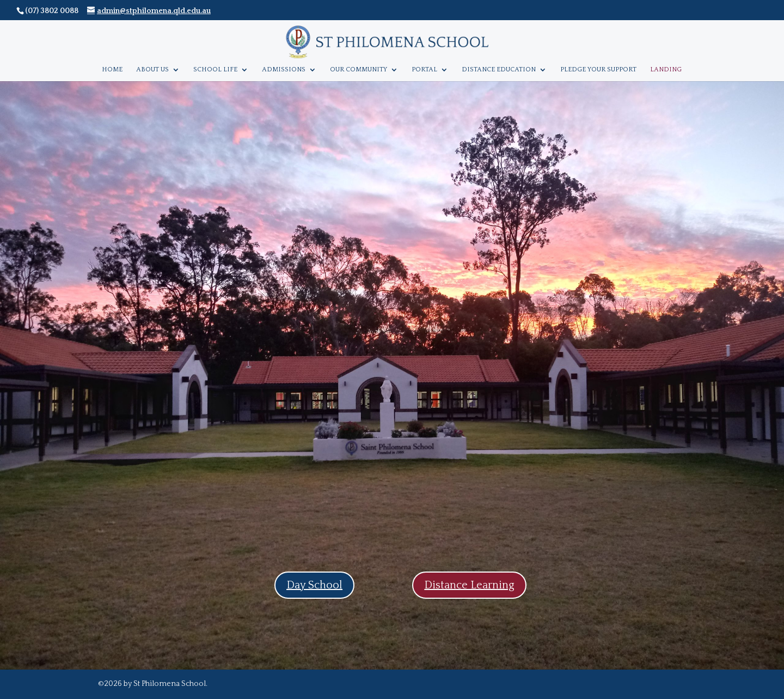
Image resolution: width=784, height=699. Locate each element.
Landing (666, 69)
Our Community (359, 69)
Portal (424, 69)
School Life (215, 69)
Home (112, 69)
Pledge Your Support (598, 69)
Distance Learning (469, 585)
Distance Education (499, 69)
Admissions (284, 69)
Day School (314, 585)
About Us (152, 69)
